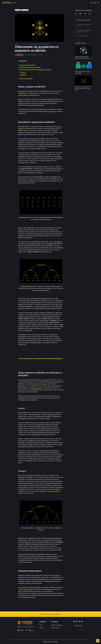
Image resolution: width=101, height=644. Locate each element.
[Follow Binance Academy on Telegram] (79, 621)
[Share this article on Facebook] (80, 14)
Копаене (23, 73)
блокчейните (50, 382)
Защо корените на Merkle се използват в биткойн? (35, 70)
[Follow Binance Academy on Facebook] (74, 621)
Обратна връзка (55, 628)
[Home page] (7, 3)
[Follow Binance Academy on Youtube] (82, 621)
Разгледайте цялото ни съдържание (51, 614)
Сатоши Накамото (53, 491)
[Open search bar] (91, 3)
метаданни (52, 415)
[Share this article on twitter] (76, 14)
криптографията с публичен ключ (29, 95)
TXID (55, 390)
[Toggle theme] (98, 3)
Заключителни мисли (26, 78)
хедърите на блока (36, 388)
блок (49, 386)
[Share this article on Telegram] (85, 14)
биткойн (44, 384)
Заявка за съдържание (57, 625)
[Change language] (95, 3)
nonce (31, 431)
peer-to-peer (22, 103)
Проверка (23, 75)
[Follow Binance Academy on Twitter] (77, 621)
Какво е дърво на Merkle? (27, 65)
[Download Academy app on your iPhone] (21, 630)
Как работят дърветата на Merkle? (30, 67)
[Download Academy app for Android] (30, 630)
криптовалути (27, 589)
